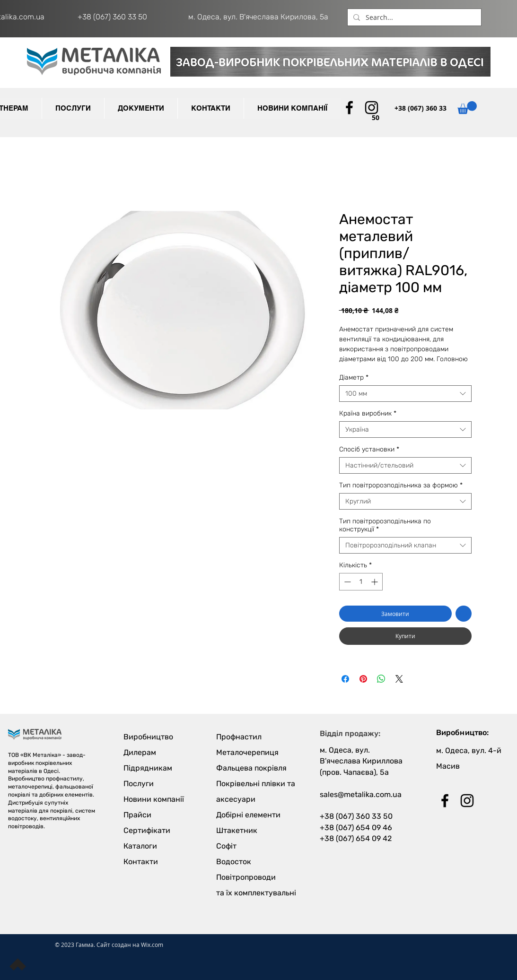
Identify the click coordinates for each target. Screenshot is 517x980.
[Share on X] (399, 679)
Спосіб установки (369, 449)
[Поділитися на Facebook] (345, 679)
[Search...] (413, 17)
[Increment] (375, 582)
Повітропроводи (246, 877)
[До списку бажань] (464, 614)
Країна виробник (368, 413)
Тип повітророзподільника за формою (401, 485)
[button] (141, 108)
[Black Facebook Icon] (349, 108)
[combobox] (405, 394)
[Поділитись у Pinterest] (363, 679)
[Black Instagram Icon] (372, 108)
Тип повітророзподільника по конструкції (385, 525)
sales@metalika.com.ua (361, 794)
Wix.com (152, 945)
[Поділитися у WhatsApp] (381, 679)
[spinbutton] (361, 582)
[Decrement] (346, 582)
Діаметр (354, 377)
